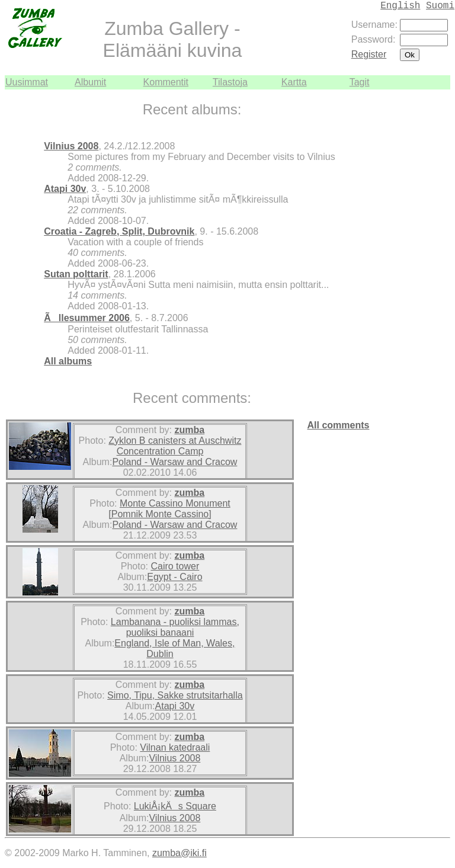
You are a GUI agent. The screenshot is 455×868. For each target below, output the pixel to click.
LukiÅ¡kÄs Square (175, 806)
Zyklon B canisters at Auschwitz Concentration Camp (175, 446)
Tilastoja (230, 82)
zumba (189, 430)
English (400, 6)
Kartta (294, 82)
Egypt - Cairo (174, 577)
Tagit (360, 82)
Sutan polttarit (76, 274)
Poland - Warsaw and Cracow (174, 462)
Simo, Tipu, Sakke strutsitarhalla (175, 695)
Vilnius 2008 (71, 146)
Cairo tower (175, 566)
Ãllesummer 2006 (87, 318)
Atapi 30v (65, 189)
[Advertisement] (415, 267)
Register (369, 54)
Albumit (90, 82)
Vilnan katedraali (175, 747)
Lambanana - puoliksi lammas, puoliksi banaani (175, 627)
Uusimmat (27, 82)
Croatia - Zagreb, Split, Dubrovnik (119, 231)
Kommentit (166, 82)
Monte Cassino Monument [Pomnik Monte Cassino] (169, 509)
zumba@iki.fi (180, 853)
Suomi (440, 6)
